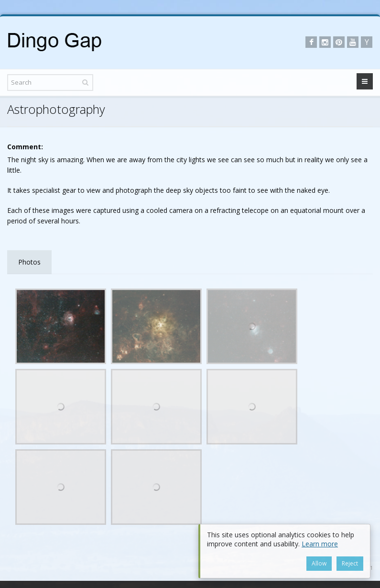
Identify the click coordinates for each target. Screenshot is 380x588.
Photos (29, 262)
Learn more (320, 544)
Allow (319, 563)
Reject (350, 563)
